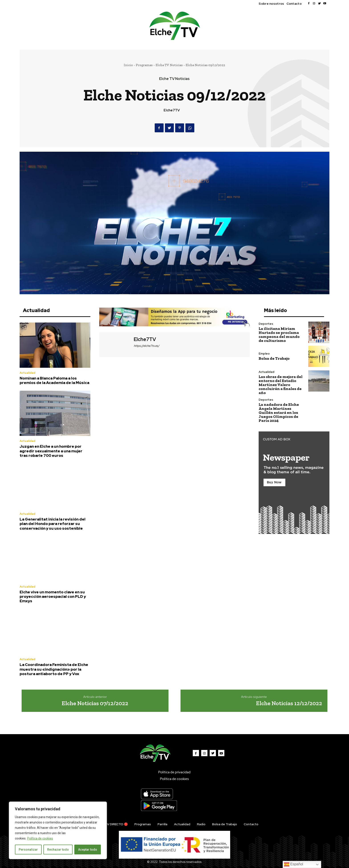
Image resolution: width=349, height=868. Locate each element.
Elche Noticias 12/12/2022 (289, 703)
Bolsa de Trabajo (274, 358)
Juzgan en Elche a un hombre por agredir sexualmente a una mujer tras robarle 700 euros (51, 451)
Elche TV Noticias (169, 65)
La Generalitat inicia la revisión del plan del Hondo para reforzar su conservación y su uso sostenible (53, 524)
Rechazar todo (58, 850)
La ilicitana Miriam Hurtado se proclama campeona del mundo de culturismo (279, 335)
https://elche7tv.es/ (147, 346)
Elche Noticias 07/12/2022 (95, 703)
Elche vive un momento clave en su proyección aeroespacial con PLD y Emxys (53, 597)
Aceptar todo (88, 850)
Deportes (266, 324)
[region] (58, 830)
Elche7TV (172, 110)
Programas (144, 65)
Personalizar (28, 850)
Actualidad (27, 373)
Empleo (264, 354)
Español (294, 864)
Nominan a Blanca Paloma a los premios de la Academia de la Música (54, 380)
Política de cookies (40, 838)
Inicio (128, 65)
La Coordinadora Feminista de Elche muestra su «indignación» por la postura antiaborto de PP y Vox (54, 669)
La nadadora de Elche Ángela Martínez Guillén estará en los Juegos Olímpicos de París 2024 (279, 413)
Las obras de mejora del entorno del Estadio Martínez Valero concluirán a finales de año (281, 385)
